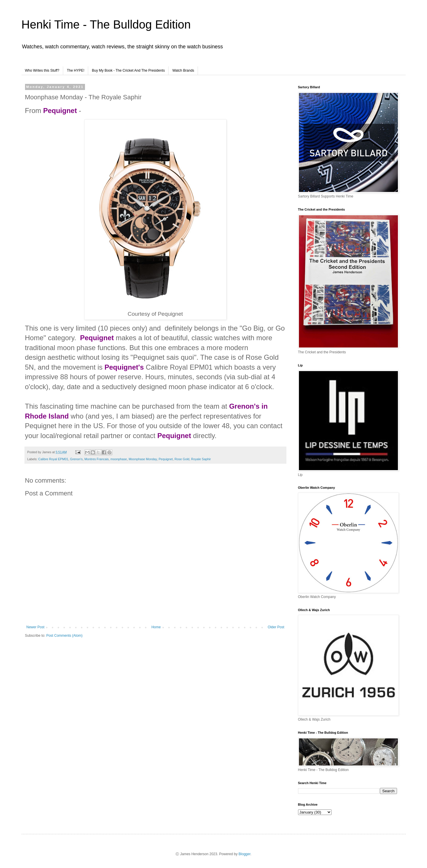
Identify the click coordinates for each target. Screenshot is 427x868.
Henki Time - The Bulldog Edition (106, 24)
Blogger (245, 854)
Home (156, 627)
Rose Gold (182, 459)
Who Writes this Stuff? (42, 70)
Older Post (276, 627)
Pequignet (166, 459)
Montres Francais (96, 459)
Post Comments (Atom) (64, 636)
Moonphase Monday (143, 459)
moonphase (118, 459)
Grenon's (76, 459)
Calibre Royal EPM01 (53, 459)
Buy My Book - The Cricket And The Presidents (128, 70)
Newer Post (36, 627)
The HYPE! (76, 70)
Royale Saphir (201, 459)
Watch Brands (183, 70)
